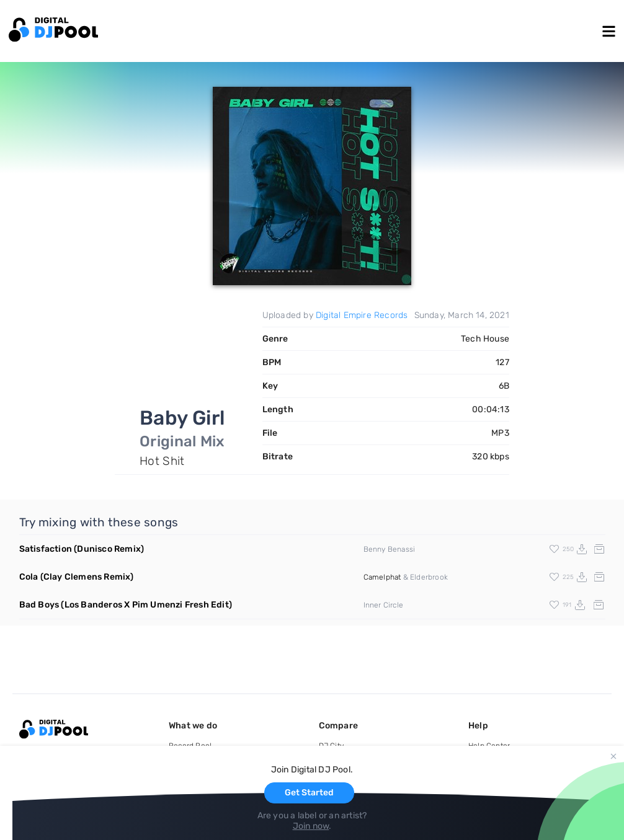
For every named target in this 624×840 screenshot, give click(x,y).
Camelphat (382, 577)
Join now (311, 826)
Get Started (309, 793)
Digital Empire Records (362, 315)
